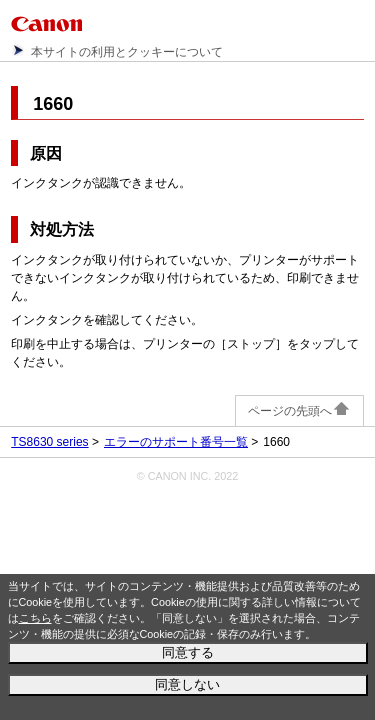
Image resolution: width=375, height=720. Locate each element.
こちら (35, 618)
